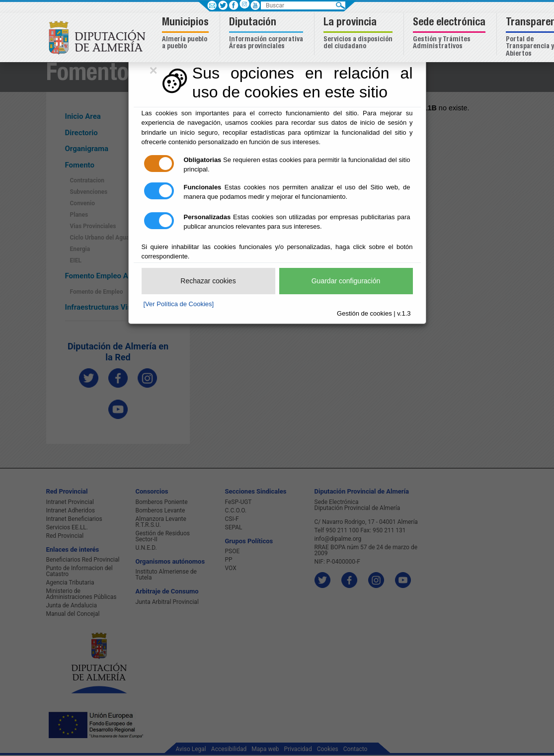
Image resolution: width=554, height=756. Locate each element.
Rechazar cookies (208, 281)
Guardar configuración (346, 281)
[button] (187, 34)
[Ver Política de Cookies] (179, 304)
